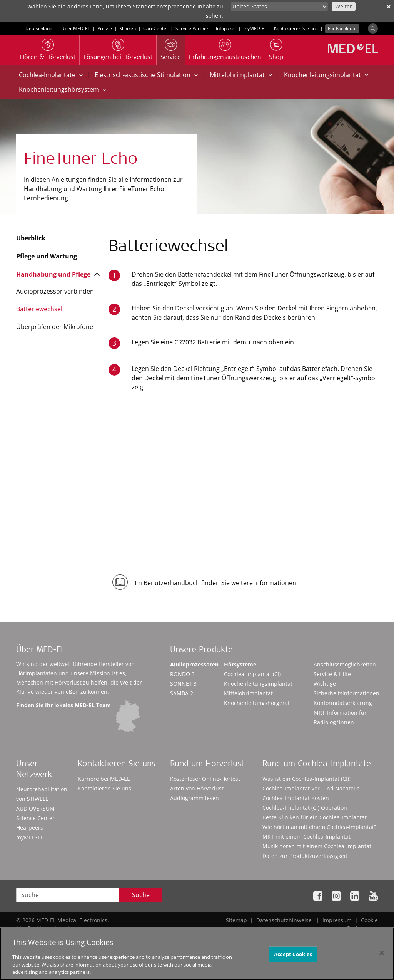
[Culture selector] (279, 7)
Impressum (337, 920)
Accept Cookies (293, 957)
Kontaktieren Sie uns (296, 28)
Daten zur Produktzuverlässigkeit (305, 856)
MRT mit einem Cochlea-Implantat (306, 837)
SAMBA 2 (182, 693)
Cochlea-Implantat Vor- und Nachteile (311, 788)
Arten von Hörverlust (197, 788)
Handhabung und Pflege (53, 274)
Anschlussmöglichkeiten (345, 664)
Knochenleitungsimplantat (326, 75)
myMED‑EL (255, 28)
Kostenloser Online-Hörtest (205, 779)
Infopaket (226, 28)
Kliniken (128, 28)
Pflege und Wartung (47, 256)
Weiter (344, 6)
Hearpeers (30, 828)
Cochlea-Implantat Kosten (296, 798)
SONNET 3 (183, 684)
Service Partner (192, 28)
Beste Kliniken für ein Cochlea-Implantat (315, 817)
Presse (105, 28)
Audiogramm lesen (194, 798)
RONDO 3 (182, 674)
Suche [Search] (141, 895)
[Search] (373, 29)
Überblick (31, 238)
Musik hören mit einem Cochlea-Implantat (317, 846)
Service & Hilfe (332, 674)
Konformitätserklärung (343, 703)
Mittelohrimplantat (241, 75)
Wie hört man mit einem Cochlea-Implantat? (319, 827)
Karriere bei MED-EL (104, 779)
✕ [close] (389, 7)
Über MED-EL (76, 28)
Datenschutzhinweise (284, 920)
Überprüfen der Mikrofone (55, 327)
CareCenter (156, 28)
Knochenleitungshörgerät (257, 703)
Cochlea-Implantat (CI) (252, 674)
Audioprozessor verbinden (55, 291)
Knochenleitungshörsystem (63, 89)
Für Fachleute (342, 28)
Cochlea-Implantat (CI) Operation (305, 808)
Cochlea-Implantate (51, 75)
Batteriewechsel (39, 309)
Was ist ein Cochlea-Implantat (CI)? (307, 779)
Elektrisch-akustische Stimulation (146, 75)
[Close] (382, 956)
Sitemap (236, 920)
